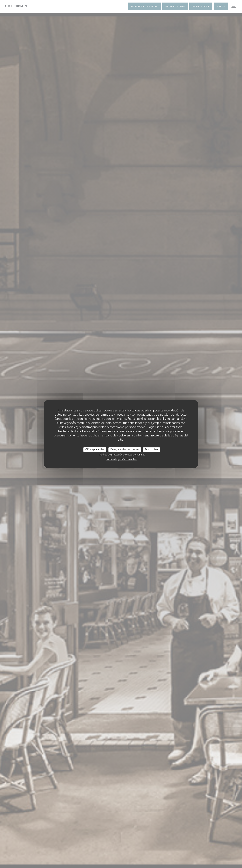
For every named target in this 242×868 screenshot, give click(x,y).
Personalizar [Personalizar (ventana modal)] (151, 449)
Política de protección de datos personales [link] (122, 455)
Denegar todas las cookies (125, 449)
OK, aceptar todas (95, 449)
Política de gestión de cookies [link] (122, 459)
